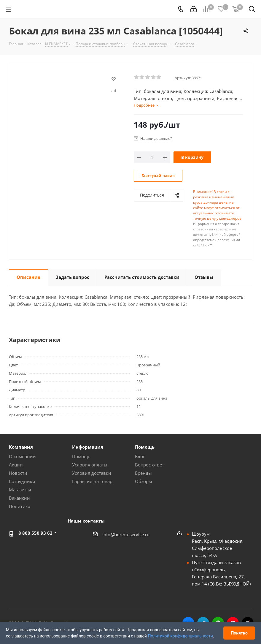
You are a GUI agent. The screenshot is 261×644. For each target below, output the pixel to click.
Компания (21, 447)
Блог (140, 456)
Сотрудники (22, 481)
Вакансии (19, 498)
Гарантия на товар (92, 481)
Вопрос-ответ (149, 465)
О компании (22, 456)
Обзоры (144, 481)
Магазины (20, 490)
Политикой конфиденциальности (180, 636)
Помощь (81, 456)
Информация (88, 447)
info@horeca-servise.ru (126, 534)
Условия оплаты (90, 465)
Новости (18, 473)
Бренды (143, 473)
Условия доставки (92, 473)
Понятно (239, 633)
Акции (16, 465)
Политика (20, 506)
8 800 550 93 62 (35, 533)
